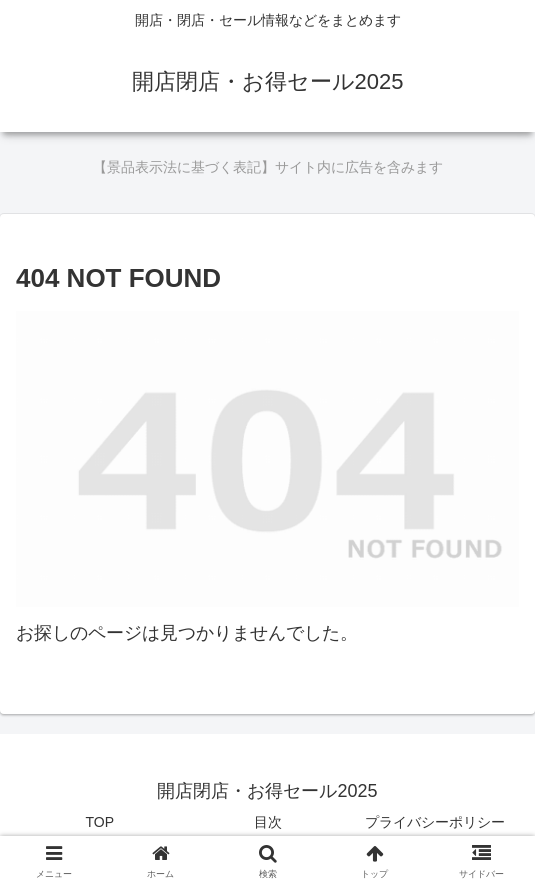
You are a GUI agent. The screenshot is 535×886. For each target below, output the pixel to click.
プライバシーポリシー (435, 822)
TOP (100, 822)
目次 (268, 822)
